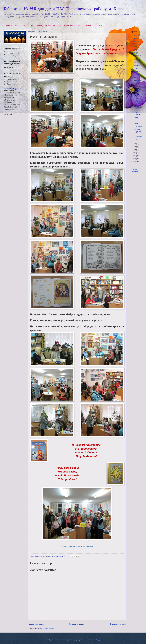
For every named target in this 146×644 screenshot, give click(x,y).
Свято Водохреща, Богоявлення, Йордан (138, 110)
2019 (134, 144)
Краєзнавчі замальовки (70, 25)
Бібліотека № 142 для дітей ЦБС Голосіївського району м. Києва (64, 9)
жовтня (137, 60)
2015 (134, 156)
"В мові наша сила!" (94, 25)
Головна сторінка (77, 624)
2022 (134, 47)
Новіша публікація (36, 624)
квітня (136, 77)
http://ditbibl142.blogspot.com (13, 89)
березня (137, 80)
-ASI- (85, 640)
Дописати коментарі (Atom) (47, 628)
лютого (137, 83)
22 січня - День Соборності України (138, 101)
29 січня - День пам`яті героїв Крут (137, 92)
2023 (134, 44)
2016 (134, 153)
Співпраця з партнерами (135, 170)
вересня (137, 63)
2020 (134, 53)
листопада (138, 55)
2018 (134, 147)
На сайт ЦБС (12, 25)
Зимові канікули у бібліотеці (138, 125)
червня (137, 72)
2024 (134, 41)
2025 (134, 38)
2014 (134, 159)
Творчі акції (28, 25)
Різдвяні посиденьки (138, 119)
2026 (134, 35)
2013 (134, 162)
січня (136, 86)
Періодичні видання (46, 25)
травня (137, 74)
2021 (134, 50)
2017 (134, 150)
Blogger (99, 640)
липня (136, 69)
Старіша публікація (118, 624)
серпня (137, 66)
